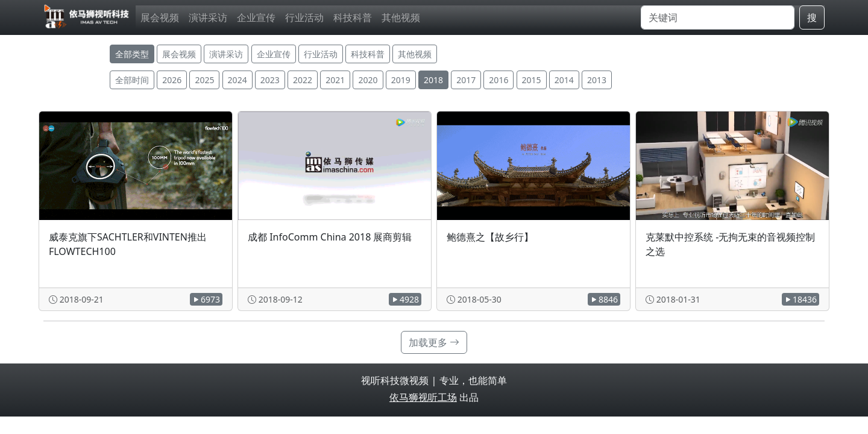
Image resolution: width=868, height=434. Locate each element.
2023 (270, 80)
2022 (303, 80)
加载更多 (434, 342)
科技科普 (353, 17)
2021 (335, 80)
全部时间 (132, 80)
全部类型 (132, 54)
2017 (466, 80)
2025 (204, 80)
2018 (433, 80)
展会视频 (160, 17)
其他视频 (401, 17)
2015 (532, 80)
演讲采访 (208, 17)
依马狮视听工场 (423, 397)
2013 (597, 80)
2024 (237, 80)
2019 (401, 80)
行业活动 (304, 17)
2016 (498, 80)
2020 (368, 80)
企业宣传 (256, 17)
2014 (564, 80)
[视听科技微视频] (87, 17)
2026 (172, 80)
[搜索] (718, 17)
